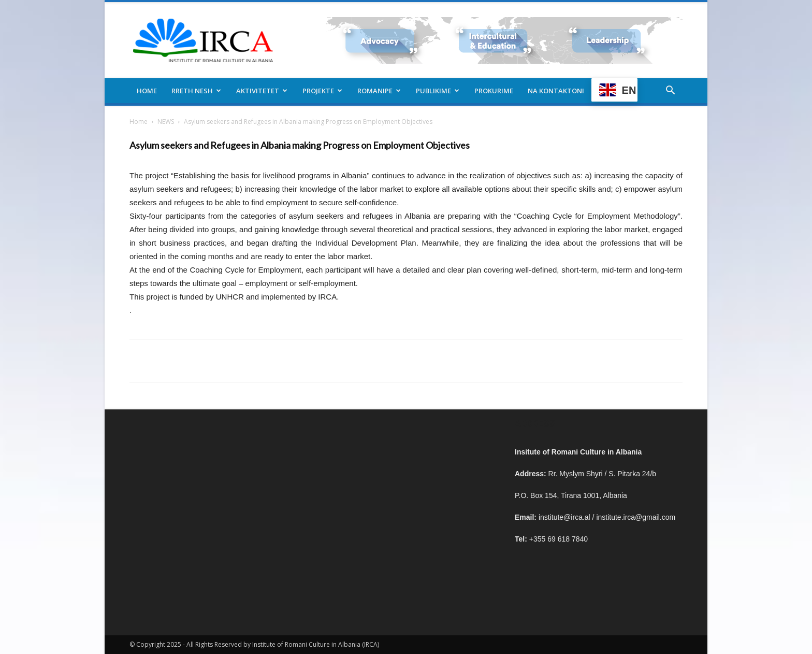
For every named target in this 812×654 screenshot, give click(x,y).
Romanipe (379, 91)
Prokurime (494, 91)
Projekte (322, 91)
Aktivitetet (262, 91)
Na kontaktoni (556, 91)
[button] (670, 91)
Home (147, 91)
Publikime (438, 91)
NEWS (166, 122)
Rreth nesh (196, 91)
